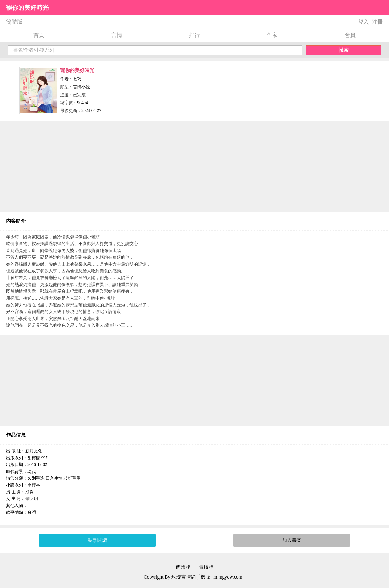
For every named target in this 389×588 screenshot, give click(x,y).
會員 (350, 35)
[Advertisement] (194, 166)
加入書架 (292, 540)
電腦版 (206, 567)
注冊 (377, 22)
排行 (194, 35)
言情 (117, 35)
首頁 (39, 35)
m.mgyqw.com (228, 577)
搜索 (344, 50)
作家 (272, 35)
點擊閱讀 (97, 540)
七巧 (77, 79)
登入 (363, 22)
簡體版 (14, 22)
